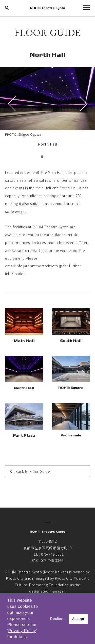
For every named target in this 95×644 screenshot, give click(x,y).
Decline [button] (57, 619)
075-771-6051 (52, 554)
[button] (30, 637)
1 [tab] (42, 157)
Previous (13, 104)
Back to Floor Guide (33, 471)
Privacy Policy (22, 631)
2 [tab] (48, 157)
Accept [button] (78, 619)
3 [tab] (53, 157)
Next (82, 104)
